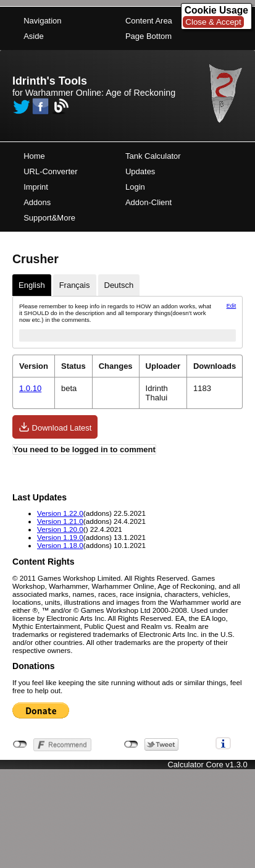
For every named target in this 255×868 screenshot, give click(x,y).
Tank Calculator (153, 156)
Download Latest (55, 427)
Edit (232, 306)
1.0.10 (30, 388)
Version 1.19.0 (60, 537)
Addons (37, 202)
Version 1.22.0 (60, 513)
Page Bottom (148, 36)
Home (34, 156)
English (32, 285)
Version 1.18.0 (60, 545)
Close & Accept (213, 22)
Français (75, 285)
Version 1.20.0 (60, 529)
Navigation (42, 21)
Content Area (149, 21)
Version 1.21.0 (60, 521)
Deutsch (119, 285)
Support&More (49, 218)
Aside (34, 36)
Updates (140, 171)
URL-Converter (50, 171)
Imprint (36, 187)
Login (135, 187)
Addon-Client (148, 202)
